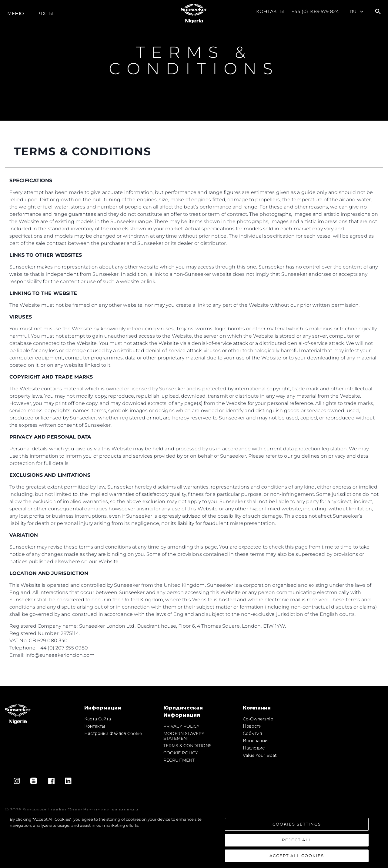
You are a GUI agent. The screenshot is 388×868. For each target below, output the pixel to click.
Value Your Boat (260, 755)
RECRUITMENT (179, 760)
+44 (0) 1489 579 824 (315, 11)
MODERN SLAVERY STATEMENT (184, 736)
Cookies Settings (297, 828)
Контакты (270, 11)
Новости (252, 726)
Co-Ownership (258, 719)
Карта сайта (98, 719)
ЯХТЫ (46, 13)
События (252, 733)
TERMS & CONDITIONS (187, 746)
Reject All (297, 843)
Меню (16, 13)
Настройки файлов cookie (113, 733)
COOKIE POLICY (181, 753)
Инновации (255, 741)
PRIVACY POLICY (181, 726)
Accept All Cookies (297, 859)
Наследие (254, 748)
